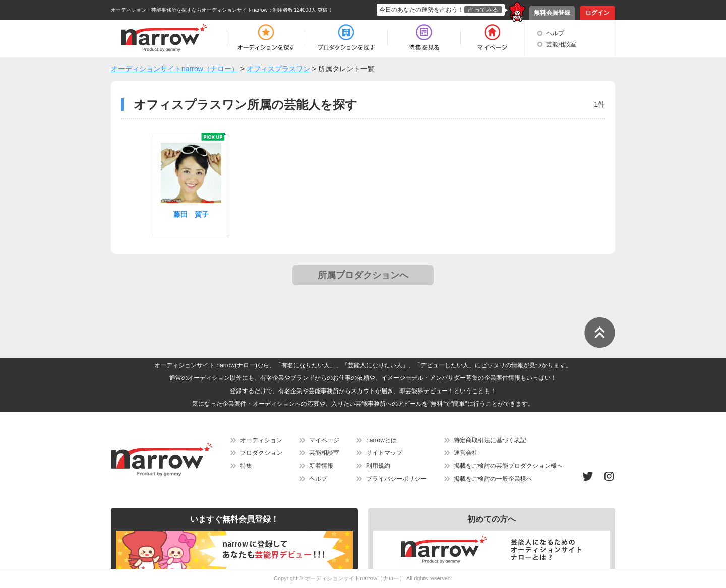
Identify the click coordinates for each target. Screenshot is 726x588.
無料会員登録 (552, 13)
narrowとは (381, 440)
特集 (246, 466)
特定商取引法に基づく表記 (490, 440)
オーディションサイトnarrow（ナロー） (355, 578)
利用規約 (378, 466)
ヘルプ (555, 33)
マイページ (324, 440)
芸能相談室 (561, 44)
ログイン (597, 13)
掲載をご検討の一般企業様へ (493, 479)
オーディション (261, 440)
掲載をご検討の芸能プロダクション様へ (508, 466)
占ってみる (483, 10)
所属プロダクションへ (363, 275)
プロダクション (261, 453)
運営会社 (466, 453)
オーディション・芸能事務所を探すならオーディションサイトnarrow (189, 10)
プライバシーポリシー (396, 479)
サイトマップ (384, 453)
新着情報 (321, 466)
